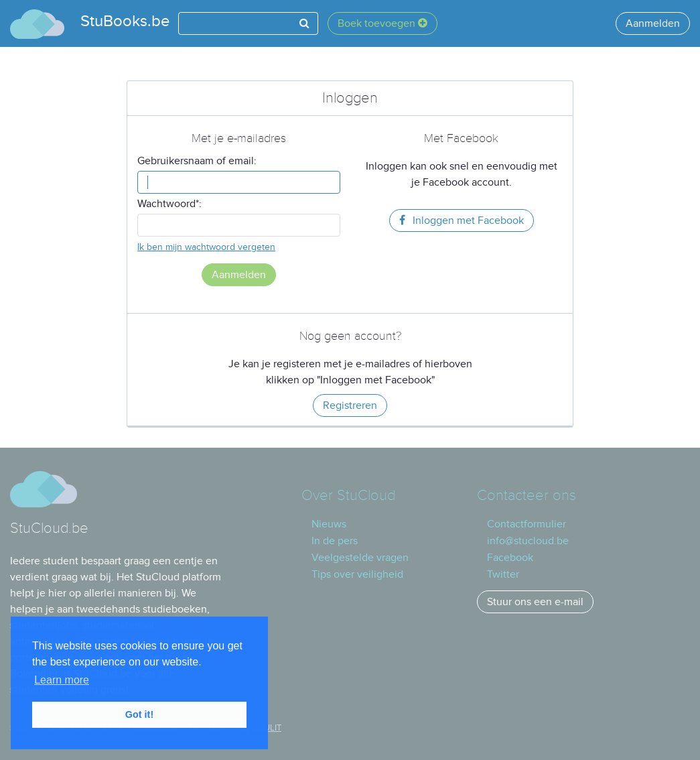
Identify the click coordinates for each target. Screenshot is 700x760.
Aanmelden (653, 23)
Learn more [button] (62, 680)
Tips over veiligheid (357, 574)
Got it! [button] (139, 714)
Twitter (503, 574)
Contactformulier (527, 524)
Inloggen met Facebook (462, 220)
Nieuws (329, 524)
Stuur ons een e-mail (535, 602)
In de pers (335, 541)
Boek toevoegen (382, 23)
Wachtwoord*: (169, 204)
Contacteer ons (527, 496)
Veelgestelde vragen (360, 558)
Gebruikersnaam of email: (197, 161)
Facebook (510, 558)
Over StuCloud (348, 496)
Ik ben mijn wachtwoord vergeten (206, 247)
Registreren (350, 405)
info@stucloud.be (528, 541)
